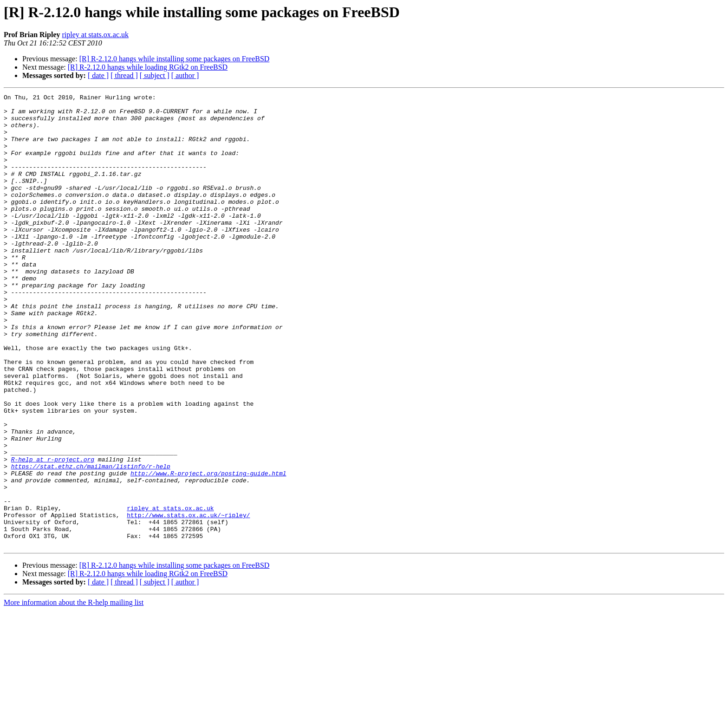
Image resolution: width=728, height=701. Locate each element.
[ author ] (185, 75)
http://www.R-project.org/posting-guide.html (208, 550)
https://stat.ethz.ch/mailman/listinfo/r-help (91, 541)
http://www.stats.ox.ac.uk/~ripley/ (188, 600)
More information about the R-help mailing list (74, 693)
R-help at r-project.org (53, 533)
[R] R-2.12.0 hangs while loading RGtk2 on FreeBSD (148, 67)
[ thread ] (124, 75)
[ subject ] (155, 75)
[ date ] (98, 75)
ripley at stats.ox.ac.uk (95, 35)
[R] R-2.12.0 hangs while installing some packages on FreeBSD (175, 59)
